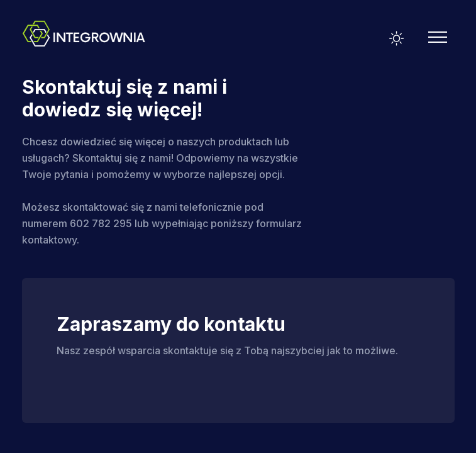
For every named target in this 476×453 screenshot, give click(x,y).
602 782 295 (101, 223)
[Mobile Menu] (438, 37)
